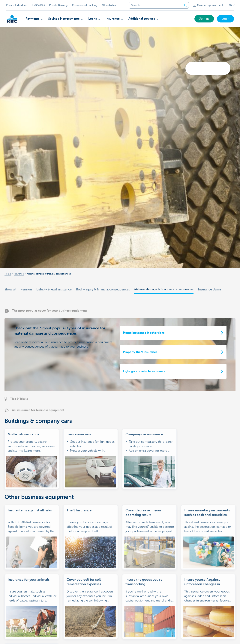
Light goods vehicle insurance (144, 371)
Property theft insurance (140, 352)
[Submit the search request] (185, 5)
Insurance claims (210, 290)
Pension (26, 290)
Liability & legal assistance (54, 290)
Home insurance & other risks (144, 333)
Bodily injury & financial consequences (103, 290)
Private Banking (58, 5)
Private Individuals (17, 5)
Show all (10, 290)
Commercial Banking (85, 5)
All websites (109, 5)
